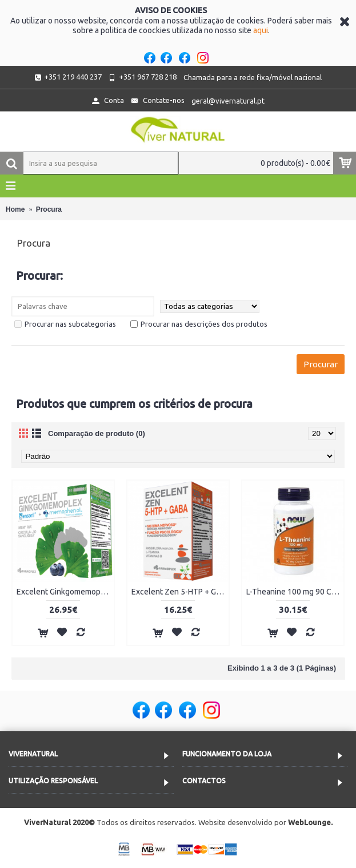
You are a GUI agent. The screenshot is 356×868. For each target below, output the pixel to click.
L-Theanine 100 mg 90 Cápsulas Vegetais (295, 592)
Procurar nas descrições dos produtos (199, 324)
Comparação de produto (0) (97, 433)
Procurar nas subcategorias (65, 324)
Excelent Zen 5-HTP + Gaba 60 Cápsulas (180, 592)
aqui (261, 30)
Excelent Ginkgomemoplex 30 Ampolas (65, 592)
